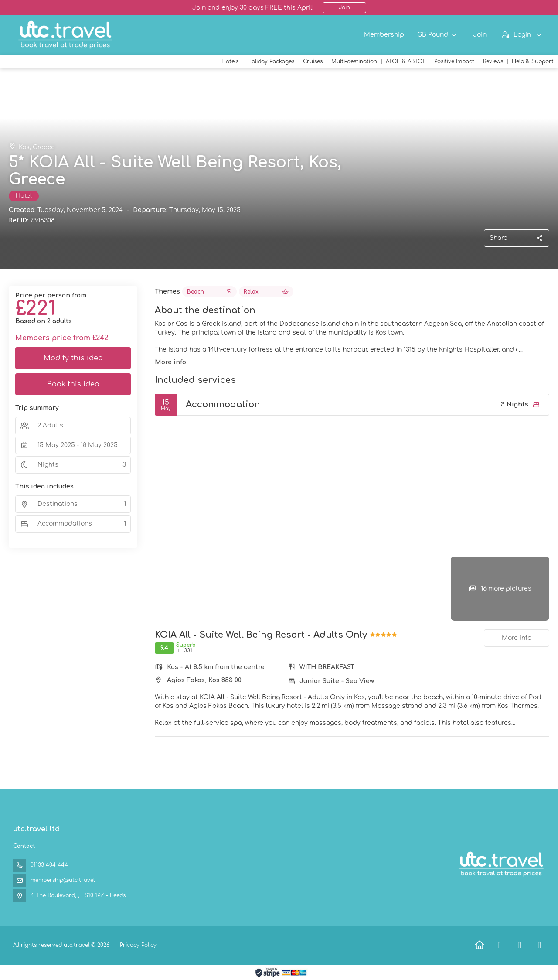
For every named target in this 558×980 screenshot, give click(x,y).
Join (344, 7)
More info (170, 362)
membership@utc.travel (63, 880)
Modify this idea (73, 358)
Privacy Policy (138, 945)
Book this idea (73, 384)
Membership (384, 35)
